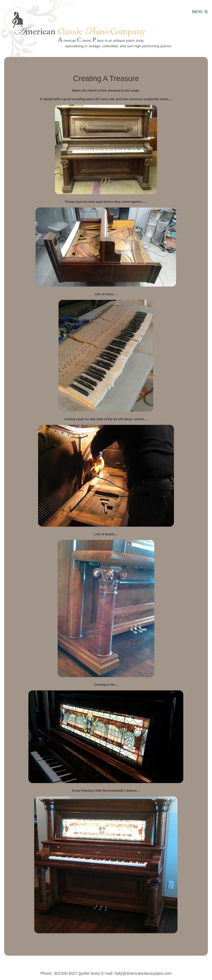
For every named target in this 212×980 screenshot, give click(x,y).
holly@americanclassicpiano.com (143, 973)
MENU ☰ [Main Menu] (200, 12)
